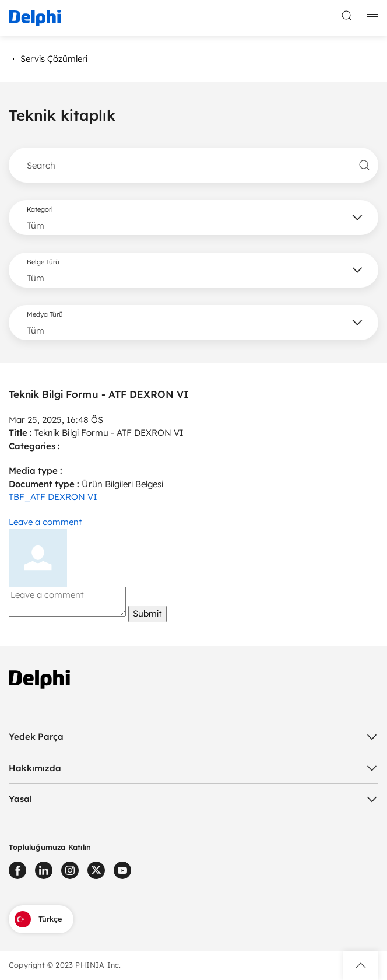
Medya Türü (45, 314)
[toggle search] (347, 16)
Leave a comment (45, 522)
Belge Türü (43, 262)
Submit (147, 613)
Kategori (40, 209)
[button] (361, 965)
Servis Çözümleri (48, 59)
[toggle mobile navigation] (372, 16)
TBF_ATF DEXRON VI (53, 497)
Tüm (36, 225)
